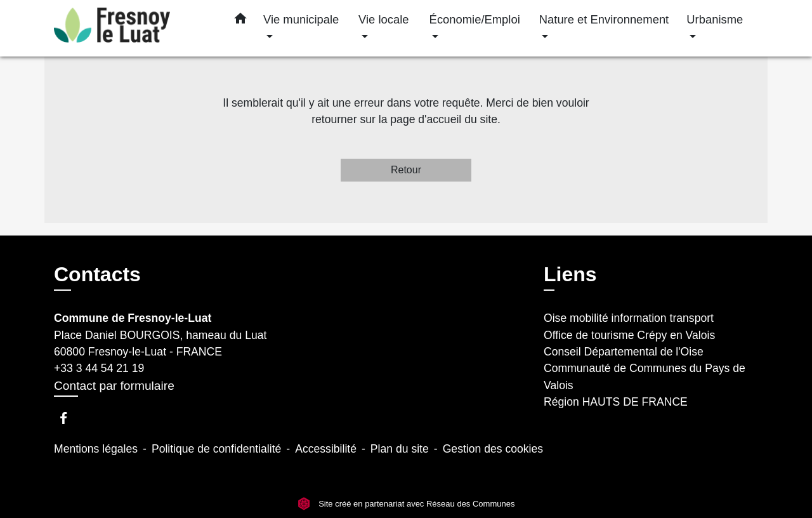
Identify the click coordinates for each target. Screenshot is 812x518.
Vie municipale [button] (301, 19)
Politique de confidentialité (216, 449)
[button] (240, 21)
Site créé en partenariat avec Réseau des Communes (406, 504)
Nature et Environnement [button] (604, 19)
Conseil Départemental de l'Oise (624, 352)
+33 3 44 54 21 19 (99, 368)
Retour (406, 170)
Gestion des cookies (493, 449)
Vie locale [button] (383, 19)
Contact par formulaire (114, 386)
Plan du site (400, 449)
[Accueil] (133, 28)
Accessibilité (326, 449)
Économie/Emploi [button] (475, 19)
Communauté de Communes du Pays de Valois (645, 376)
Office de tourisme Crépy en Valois (629, 335)
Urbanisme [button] (715, 19)
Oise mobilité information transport (629, 318)
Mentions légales (96, 449)
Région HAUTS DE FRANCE (616, 402)
